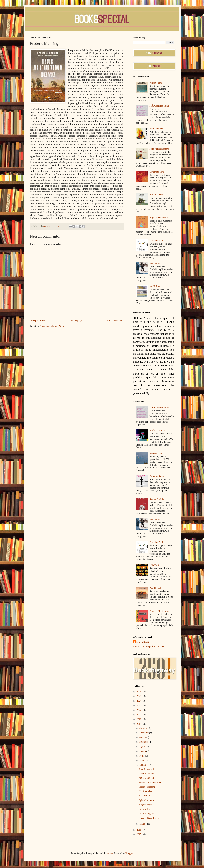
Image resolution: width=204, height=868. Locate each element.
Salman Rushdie (157, 499)
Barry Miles (144, 809)
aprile (142, 756)
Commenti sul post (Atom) (52, 326)
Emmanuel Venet (157, 129)
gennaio (143, 824)
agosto (143, 747)
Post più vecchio (115, 321)
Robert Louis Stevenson (150, 782)
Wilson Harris (156, 83)
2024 (139, 701)
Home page (76, 321)
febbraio (143, 765)
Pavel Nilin (155, 263)
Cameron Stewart (158, 476)
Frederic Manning (147, 787)
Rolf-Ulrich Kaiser (158, 431)
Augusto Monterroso (159, 218)
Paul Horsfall (156, 588)
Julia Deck (154, 565)
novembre (144, 733)
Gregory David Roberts (149, 818)
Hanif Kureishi (146, 791)
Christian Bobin (157, 241)
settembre (144, 742)
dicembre (144, 728)
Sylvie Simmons (146, 800)
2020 (139, 719)
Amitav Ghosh (156, 195)
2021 (139, 715)
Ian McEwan (155, 286)
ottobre (143, 737)
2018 (139, 830)
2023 (139, 706)
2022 (139, 710)
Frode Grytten (156, 453)
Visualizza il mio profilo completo (149, 646)
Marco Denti (143, 642)
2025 (139, 696)
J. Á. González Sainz (159, 106)
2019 (139, 724)
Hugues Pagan (145, 805)
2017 (139, 834)
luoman (109, 853)
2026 (139, 692)
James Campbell (146, 778)
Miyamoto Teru (157, 172)
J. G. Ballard (145, 796)
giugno (143, 751)
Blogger (129, 853)
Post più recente (38, 321)
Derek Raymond (146, 773)
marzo (142, 761)
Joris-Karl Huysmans (159, 149)
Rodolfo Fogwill (146, 814)
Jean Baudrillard (146, 769)
